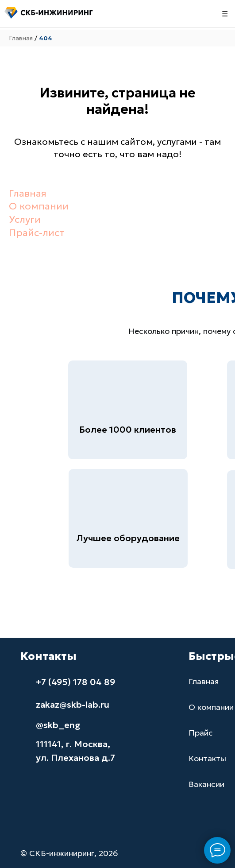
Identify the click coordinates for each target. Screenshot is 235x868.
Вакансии (206, 784)
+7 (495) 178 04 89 (76, 682)
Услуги (25, 219)
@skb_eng (58, 725)
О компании (39, 206)
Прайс (201, 733)
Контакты (207, 758)
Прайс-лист (37, 233)
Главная (21, 38)
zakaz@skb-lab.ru (73, 705)
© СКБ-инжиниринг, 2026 (69, 853)
